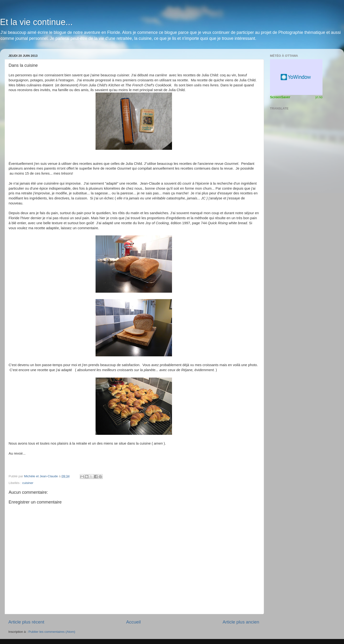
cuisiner (28, 483)
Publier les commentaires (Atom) (52, 632)
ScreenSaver (280, 97)
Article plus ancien (241, 622)
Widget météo (296, 77)
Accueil (133, 622)
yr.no (319, 97)
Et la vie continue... (36, 22)
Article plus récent (26, 622)
